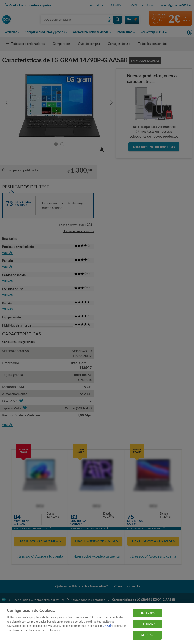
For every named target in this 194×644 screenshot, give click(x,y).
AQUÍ (107, 626)
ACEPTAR (147, 635)
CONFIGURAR (147, 613)
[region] (97, 624)
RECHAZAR (147, 624)
